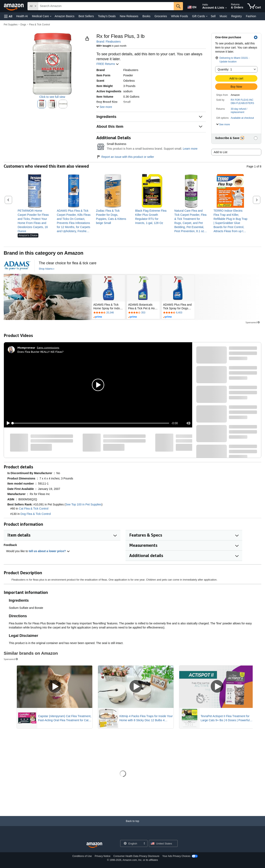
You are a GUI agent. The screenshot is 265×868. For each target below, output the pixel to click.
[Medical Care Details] (51, 16)
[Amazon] (14, 6)
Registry (236, 16)
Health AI (22, 16)
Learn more (190, 149)
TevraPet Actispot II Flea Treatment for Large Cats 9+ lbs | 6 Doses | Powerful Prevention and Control (225, 718)
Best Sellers (86, 16)
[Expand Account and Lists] (226, 8)
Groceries (161, 16)
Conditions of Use (82, 856)
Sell (213, 16)
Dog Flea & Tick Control (36, 514)
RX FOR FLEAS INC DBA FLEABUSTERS (242, 102)
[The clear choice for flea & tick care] (68, 263)
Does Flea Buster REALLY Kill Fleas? (41, 352)
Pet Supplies (11, 25)
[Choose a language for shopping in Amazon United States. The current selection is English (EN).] (192, 6)
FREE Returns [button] (108, 64)
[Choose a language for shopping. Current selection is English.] (131, 843)
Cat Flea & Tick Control (34, 509)
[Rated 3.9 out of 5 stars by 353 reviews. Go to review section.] (143, 313)
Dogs (23, 25)
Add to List (220, 152)
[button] (8, 16)
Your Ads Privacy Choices (176, 856)
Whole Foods (179, 16)
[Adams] (17, 266)
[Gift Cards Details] (207, 16)
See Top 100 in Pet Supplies (83, 504)
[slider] (91, 423)
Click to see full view (52, 97)
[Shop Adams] (47, 269)
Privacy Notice (103, 856)
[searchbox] (106, 6)
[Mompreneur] (26, 348)
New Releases (129, 16)
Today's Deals (107, 16)
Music (223, 16)
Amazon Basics (64, 16)
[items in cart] (254, 6)
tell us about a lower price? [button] (49, 551)
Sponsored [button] (253, 322)
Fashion (251, 16)
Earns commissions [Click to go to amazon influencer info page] (48, 348)
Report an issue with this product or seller (125, 157)
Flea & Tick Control (39, 25)
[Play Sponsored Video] (55, 687)
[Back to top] (132, 825)
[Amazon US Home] (94, 845)
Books (146, 16)
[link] (35, 221)
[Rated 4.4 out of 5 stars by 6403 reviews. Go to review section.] (178, 313)
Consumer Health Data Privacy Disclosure (136, 856)
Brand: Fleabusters (109, 42)
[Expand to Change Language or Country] (144, 844)
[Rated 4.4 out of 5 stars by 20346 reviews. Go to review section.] (109, 313)
